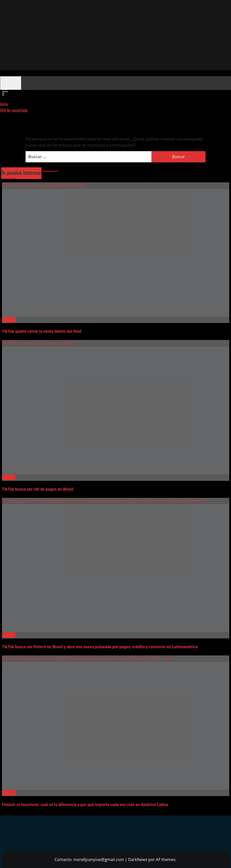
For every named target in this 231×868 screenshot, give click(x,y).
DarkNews (138, 860)
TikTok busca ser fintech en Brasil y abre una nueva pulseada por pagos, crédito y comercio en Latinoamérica (103, 501)
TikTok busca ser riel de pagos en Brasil (38, 343)
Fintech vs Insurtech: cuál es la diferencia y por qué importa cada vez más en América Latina (87, 658)
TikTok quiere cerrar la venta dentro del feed (43, 185)
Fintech (9, 320)
